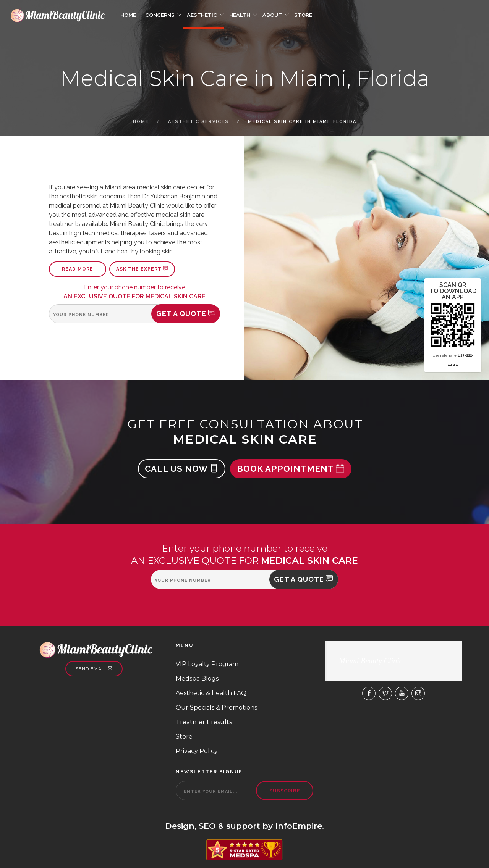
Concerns (160, 15)
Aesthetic (202, 15)
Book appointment (291, 469)
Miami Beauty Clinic (371, 661)
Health (240, 15)
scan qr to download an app (453, 291)
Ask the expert (142, 269)
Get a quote (186, 314)
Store (303, 15)
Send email (94, 669)
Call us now (182, 469)
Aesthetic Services (198, 122)
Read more (78, 269)
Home (128, 15)
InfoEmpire (299, 826)
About (272, 15)
